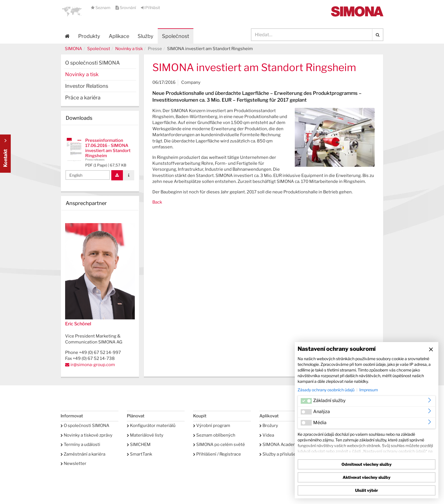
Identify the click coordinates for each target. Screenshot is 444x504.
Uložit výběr (367, 490)
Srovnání (126, 8)
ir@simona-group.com (93, 365)
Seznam (101, 8)
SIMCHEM (139, 445)
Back (157, 202)
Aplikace (119, 36)
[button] (72, 11)
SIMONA (73, 49)
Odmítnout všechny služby (367, 464)
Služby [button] (146, 36)
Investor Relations (87, 86)
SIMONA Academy (279, 445)
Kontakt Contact (5, 154)
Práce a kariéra (83, 98)
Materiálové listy (145, 435)
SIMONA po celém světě (219, 445)
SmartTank (139, 454)
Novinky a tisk (129, 49)
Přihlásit (151, 8)
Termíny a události (80, 445)
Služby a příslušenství (283, 454)
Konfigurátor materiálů (151, 426)
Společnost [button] (176, 36)
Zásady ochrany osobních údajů (326, 390)
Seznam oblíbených (214, 435)
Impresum (369, 390)
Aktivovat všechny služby (367, 477)
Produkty (89, 36)
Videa (267, 435)
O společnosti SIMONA (92, 63)
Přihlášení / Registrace (217, 454)
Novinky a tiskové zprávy (87, 435)
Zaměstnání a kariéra (83, 454)
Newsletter (73, 464)
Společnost (99, 49)
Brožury (269, 426)
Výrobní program (212, 426)
